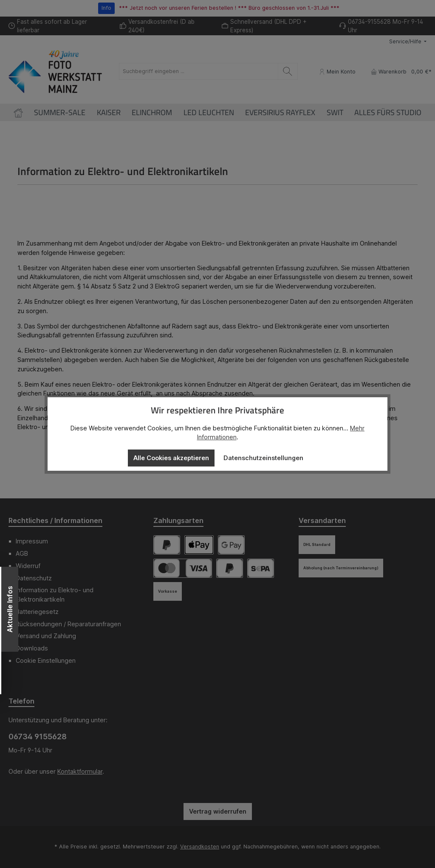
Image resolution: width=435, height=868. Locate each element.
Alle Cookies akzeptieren (171, 458)
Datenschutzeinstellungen (263, 458)
